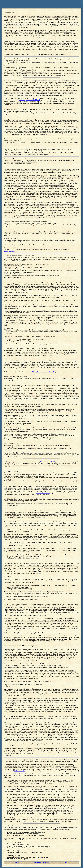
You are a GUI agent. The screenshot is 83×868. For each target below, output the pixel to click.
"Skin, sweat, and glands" (48, 462)
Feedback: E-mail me (41, 862)
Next (66, 862)
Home (17, 862)
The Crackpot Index (19, 771)
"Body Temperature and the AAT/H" (29, 100)
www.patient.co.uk (9, 251)
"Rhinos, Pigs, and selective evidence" (43, 372)
